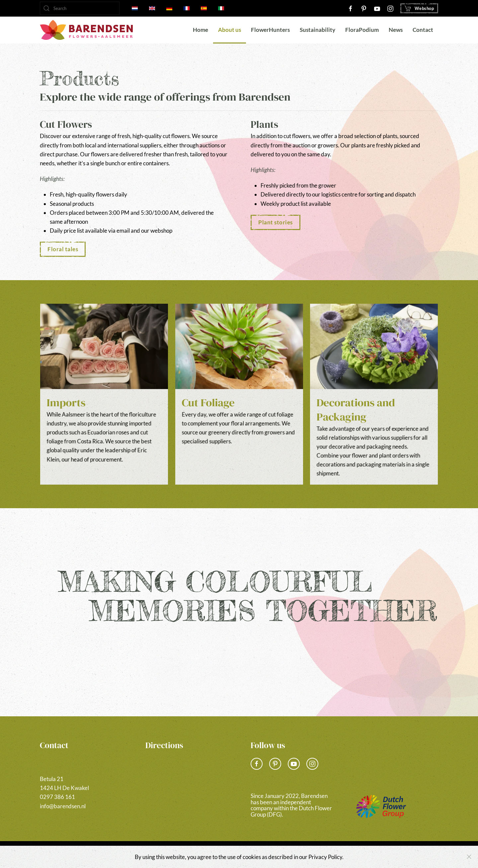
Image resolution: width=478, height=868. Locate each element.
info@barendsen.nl (63, 806)
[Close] (469, 857)
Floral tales (63, 248)
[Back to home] (86, 30)
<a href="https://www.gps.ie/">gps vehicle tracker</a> (187, 788)
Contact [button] (423, 30)
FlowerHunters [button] (270, 30)
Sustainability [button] (318, 30)
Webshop (419, 8)
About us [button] (230, 30)
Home (200, 30)
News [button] (396, 30)
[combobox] (80, 8)
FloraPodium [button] (362, 30)
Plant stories (276, 222)
